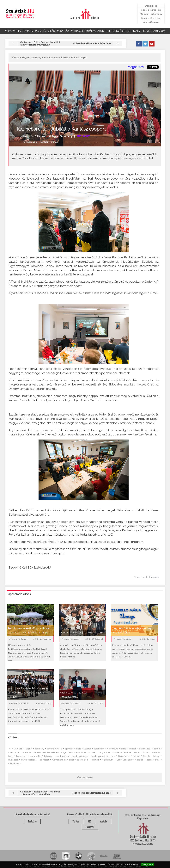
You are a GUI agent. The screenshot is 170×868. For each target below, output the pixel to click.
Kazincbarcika (30, 142)
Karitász (44, 142)
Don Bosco (151, 6)
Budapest (13, 760)
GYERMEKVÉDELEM (118, 31)
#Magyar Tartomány (61, 136)
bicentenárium (62, 756)
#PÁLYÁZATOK (95, 31)
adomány (39, 749)
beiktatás (155, 752)
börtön (137, 756)
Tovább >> (32, 821)
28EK (21, 749)
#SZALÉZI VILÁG (45, 31)
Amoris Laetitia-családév (46, 752)
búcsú (156, 756)
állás (11, 752)
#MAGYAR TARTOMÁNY (19, 31)
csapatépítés (153, 760)
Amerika (27, 752)
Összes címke (85, 778)
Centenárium (59, 760)
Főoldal (15, 58)
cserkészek (14, 763)
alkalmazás (144, 749)
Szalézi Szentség (151, 18)
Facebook (90, 827)
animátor (93, 752)
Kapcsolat (143, 818)
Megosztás (136, 67)
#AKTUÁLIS (78, 31)
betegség (21, 756)
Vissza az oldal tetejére (147, 577)
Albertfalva (112, 749)
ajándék (69, 749)
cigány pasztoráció (79, 760)
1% (15, 749)
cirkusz (95, 760)
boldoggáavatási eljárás (103, 756)
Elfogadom (147, 864)
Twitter (76, 821)
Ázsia (146, 752)
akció (78, 749)
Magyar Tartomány (151, 14)
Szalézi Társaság (151, 10)
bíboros (48, 756)
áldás (123, 749)
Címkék (13, 738)
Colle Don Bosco (125, 760)
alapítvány (99, 749)
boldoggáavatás (80, 756)
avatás (137, 752)
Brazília (147, 756)
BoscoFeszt (124, 756)
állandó (156, 749)
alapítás (87, 749)
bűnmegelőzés (29, 760)
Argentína (105, 752)
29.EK (29, 749)
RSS (90, 821)
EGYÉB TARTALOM (154, 31)
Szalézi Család (151, 22)
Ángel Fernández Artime (73, 752)
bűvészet (44, 760)
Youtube (104, 821)
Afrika (59, 749)
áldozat (132, 749)
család (140, 760)
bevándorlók (35, 756)
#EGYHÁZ (63, 31)
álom (18, 752)
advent (50, 749)
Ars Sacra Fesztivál (122, 752)
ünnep (54, 142)
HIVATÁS (136, 31)
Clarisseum (108, 760)
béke (11, 756)
